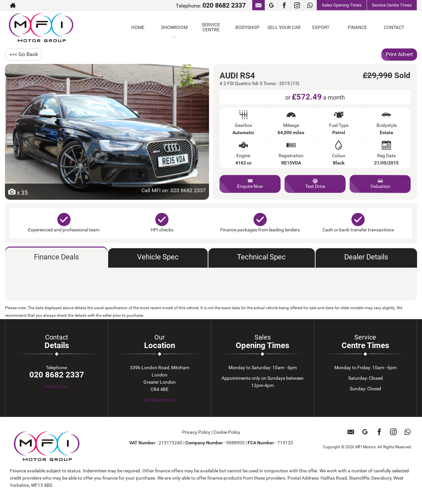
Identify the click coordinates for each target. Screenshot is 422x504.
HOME (138, 27)
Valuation (380, 184)
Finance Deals (56, 257)
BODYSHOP (247, 27)
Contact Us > (57, 386)
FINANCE (357, 27)
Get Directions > (159, 400)
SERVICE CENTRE (211, 27)
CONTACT (394, 27)
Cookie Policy (227, 432)
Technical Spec (261, 257)
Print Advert (399, 54)
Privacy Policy (196, 432)
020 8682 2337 (224, 5)
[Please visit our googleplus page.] (271, 5)
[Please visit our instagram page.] (297, 5)
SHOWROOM (174, 27)
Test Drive (315, 184)
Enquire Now (250, 184)
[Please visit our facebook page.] (284, 5)
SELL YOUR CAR (284, 27)
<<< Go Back (24, 54)
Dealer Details (366, 257)
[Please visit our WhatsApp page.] (310, 5)
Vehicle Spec (158, 257)
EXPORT (321, 27)
